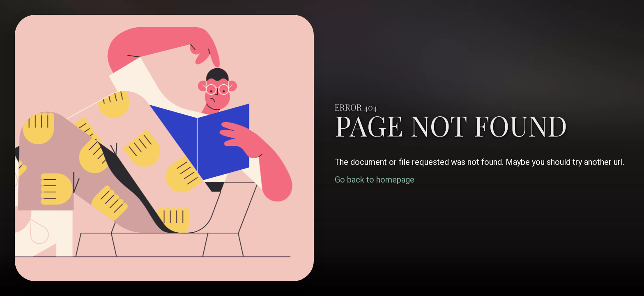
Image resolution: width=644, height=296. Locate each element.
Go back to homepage (375, 180)
